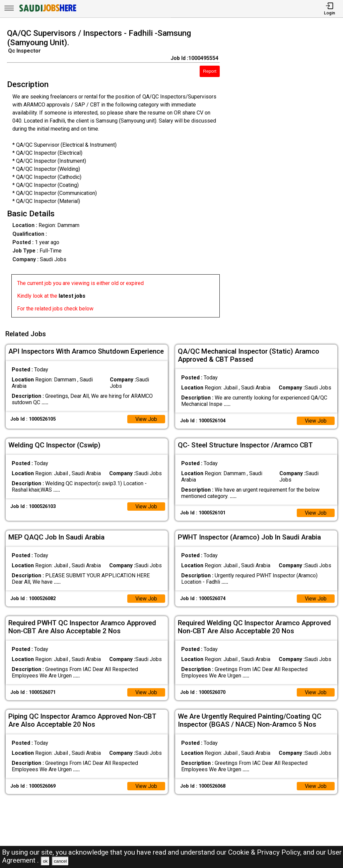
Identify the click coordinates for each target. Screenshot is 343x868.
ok (45, 861)
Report (210, 71)
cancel (60, 861)
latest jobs (72, 296)
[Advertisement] (286, 175)
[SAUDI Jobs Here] (47, 12)
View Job (146, 418)
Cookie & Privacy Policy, (266, 852)
